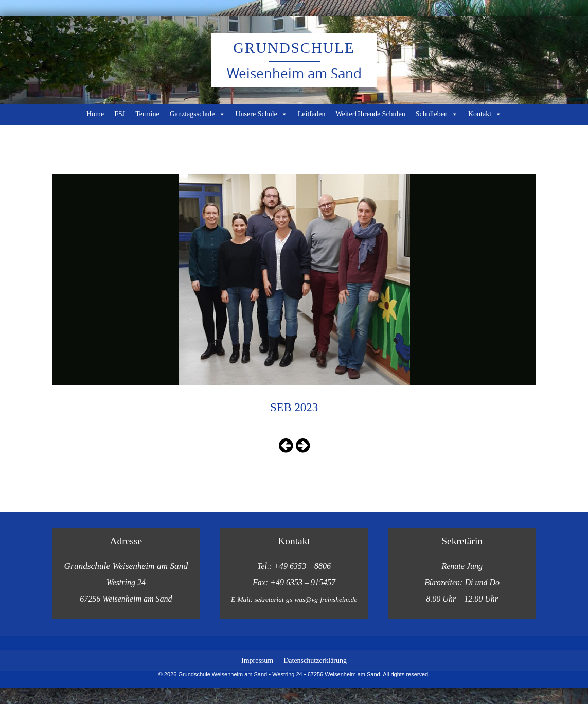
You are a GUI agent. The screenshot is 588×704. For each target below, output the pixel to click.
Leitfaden (312, 114)
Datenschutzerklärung (315, 661)
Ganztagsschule (198, 114)
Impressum (257, 661)
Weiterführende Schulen (370, 114)
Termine (147, 114)
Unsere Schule (262, 114)
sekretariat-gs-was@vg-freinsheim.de (306, 599)
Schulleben (437, 114)
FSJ (120, 114)
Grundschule (294, 48)
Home (95, 114)
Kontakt (485, 114)
